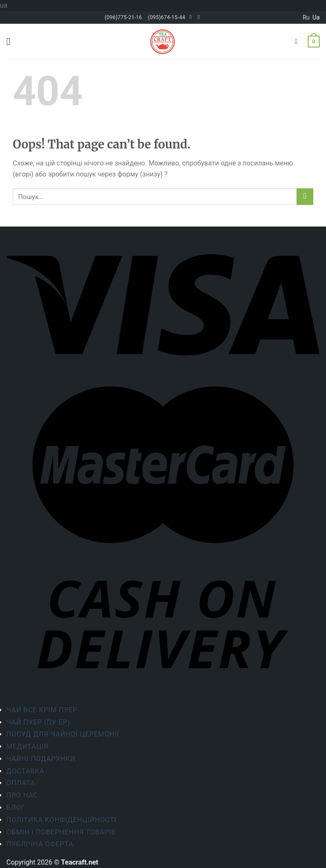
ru (306, 17)
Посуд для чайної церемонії (63, 734)
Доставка (25, 771)
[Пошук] (298, 41)
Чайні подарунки (41, 759)
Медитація (27, 746)
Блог (16, 808)
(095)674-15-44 (166, 17)
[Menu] (11, 41)
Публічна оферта (40, 844)
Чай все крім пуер (42, 710)
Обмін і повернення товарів (61, 832)
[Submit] (305, 197)
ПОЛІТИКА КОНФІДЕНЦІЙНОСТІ (61, 820)
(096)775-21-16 (123, 17)
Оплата (21, 783)
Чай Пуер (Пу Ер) (38, 722)
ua (316, 17)
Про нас (22, 795)
